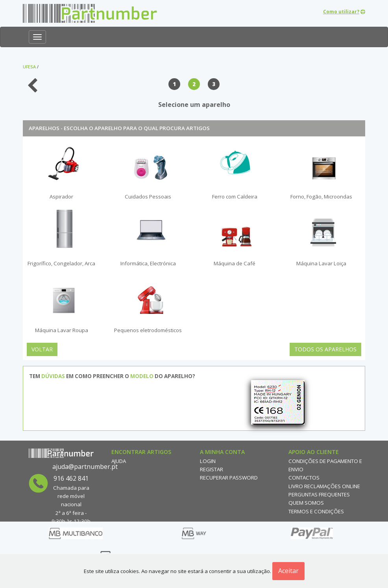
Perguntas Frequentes (319, 494)
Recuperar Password (229, 478)
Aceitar (288, 571)
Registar (212, 469)
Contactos (304, 478)
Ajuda (119, 461)
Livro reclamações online (324, 486)
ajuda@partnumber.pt (85, 467)
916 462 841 (71, 478)
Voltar (42, 349)
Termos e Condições (316, 511)
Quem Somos (306, 503)
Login (208, 461)
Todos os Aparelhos (325, 349)
